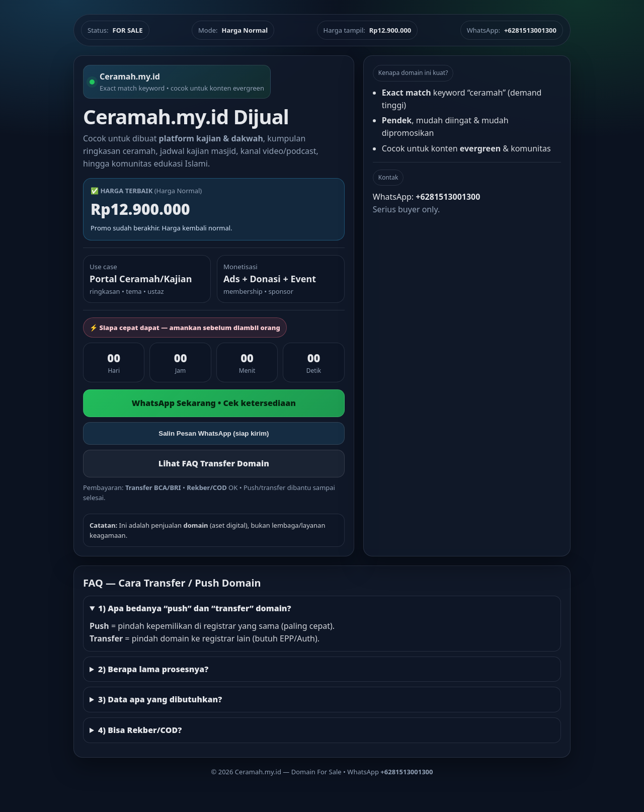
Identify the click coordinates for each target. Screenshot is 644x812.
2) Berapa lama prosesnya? (153, 669)
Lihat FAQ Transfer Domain (214, 463)
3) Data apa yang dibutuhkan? (160, 699)
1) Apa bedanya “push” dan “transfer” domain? (195, 608)
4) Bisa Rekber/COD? (140, 730)
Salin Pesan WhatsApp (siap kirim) (214, 433)
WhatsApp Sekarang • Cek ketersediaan (214, 403)
